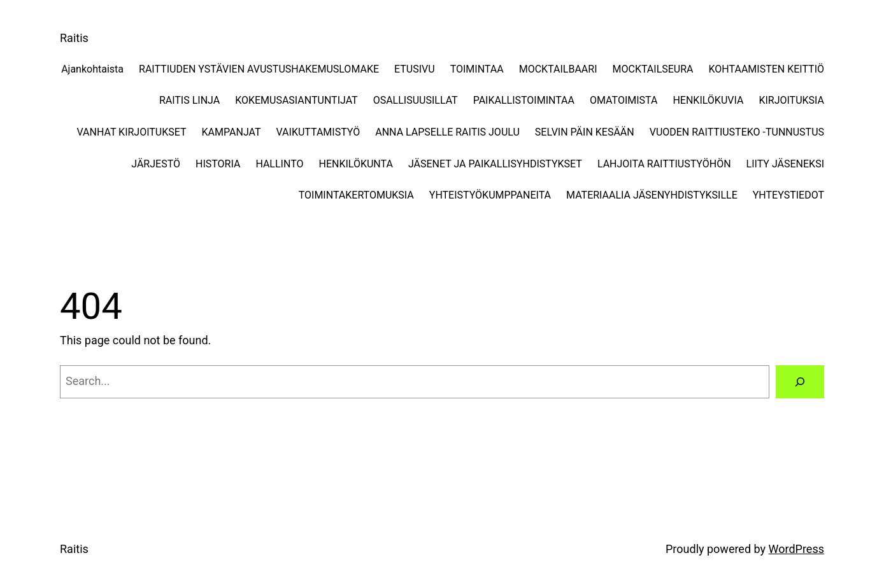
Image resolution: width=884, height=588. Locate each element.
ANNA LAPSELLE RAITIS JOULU (447, 132)
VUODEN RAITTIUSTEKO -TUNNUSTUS (737, 132)
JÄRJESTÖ (156, 164)
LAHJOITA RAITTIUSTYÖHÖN (664, 164)
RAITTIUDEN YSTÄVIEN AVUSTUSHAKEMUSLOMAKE (259, 69)
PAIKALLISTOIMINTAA (524, 100)
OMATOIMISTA (624, 100)
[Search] (800, 382)
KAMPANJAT (232, 132)
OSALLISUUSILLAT (416, 100)
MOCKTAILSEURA (652, 69)
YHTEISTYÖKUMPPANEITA (490, 195)
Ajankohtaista (92, 69)
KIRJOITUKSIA (791, 100)
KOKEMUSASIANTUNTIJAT (296, 100)
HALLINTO (279, 164)
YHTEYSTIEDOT (788, 195)
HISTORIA (218, 164)
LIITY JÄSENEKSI (785, 164)
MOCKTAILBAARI (558, 69)
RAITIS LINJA (189, 100)
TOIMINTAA (477, 69)
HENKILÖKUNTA (355, 164)
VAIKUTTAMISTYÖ (318, 132)
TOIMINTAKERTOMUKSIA (356, 195)
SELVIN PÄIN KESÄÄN (585, 132)
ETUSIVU (415, 69)
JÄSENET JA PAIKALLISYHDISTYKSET (495, 164)
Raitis (74, 38)
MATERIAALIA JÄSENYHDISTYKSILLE (652, 195)
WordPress (796, 549)
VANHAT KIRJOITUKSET (131, 132)
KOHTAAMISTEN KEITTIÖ (766, 69)
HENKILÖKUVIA (708, 100)
